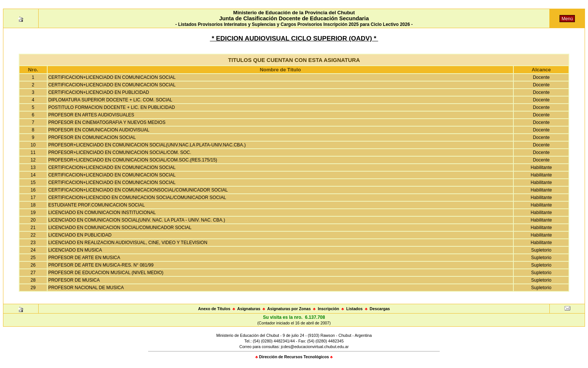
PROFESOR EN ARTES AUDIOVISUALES (91, 115)
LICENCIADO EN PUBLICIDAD (80, 235)
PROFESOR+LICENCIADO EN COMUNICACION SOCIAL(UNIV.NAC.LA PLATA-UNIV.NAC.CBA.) (147, 145)
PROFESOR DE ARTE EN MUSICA (84, 258)
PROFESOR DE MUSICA (74, 280)
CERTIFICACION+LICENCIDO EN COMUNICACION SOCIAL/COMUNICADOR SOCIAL (137, 198)
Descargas (380, 309)
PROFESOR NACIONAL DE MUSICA (86, 288)
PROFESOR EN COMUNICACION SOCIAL (92, 137)
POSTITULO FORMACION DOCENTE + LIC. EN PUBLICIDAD (112, 107)
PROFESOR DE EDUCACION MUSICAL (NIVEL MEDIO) (106, 273)
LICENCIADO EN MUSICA (75, 250)
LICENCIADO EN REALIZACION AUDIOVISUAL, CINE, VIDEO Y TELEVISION (128, 243)
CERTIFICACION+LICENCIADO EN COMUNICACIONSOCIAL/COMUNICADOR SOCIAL (138, 190)
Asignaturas (249, 309)
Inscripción (328, 309)
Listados (354, 309)
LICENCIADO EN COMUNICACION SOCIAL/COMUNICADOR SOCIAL (120, 228)
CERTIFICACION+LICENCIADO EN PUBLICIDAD (99, 92)
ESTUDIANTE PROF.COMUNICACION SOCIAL (97, 205)
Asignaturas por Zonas (289, 309)
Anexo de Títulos (214, 309)
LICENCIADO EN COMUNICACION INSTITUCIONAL (102, 213)
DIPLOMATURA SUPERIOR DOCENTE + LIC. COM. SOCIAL (110, 100)
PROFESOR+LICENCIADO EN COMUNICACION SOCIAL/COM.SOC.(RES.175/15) (133, 160)
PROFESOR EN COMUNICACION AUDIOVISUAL (99, 130)
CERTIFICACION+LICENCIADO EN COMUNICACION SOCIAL (112, 77)
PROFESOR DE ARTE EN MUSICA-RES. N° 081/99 (101, 265)
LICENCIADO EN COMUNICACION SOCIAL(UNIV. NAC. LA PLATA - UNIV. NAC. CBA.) (137, 220)
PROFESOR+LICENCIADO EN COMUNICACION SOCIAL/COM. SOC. (120, 152)
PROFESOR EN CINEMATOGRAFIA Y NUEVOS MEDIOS (107, 122)
